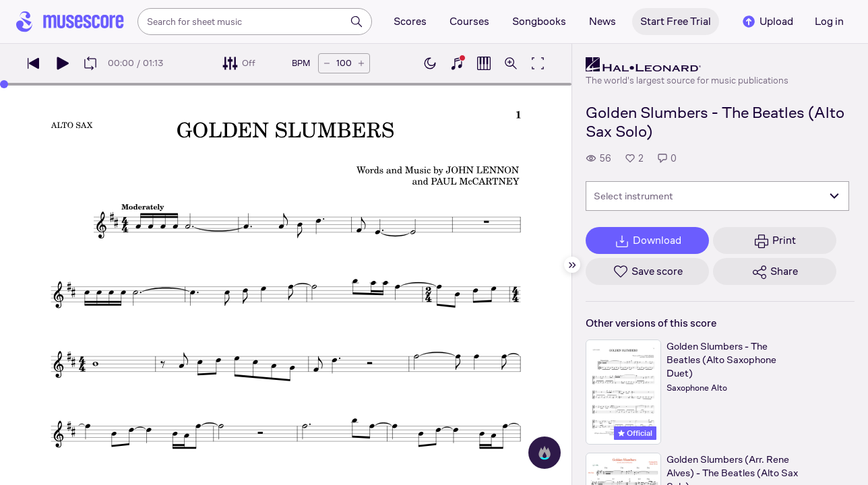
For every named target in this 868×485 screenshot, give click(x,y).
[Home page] (70, 22)
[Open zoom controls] (511, 63)
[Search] (356, 22)
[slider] (4, 84)
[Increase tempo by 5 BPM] (361, 63)
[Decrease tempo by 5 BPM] (327, 63)
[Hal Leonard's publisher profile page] (687, 65)
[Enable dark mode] (430, 63)
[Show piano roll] (484, 63)
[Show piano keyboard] (457, 63)
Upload (767, 22)
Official (635, 433)
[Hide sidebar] (572, 265)
